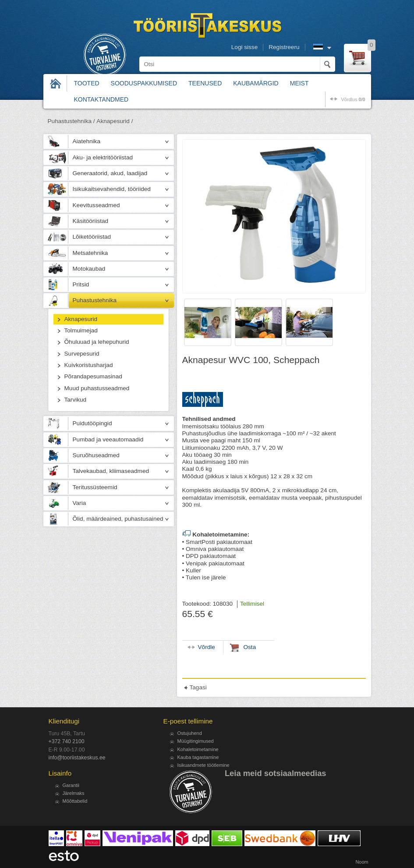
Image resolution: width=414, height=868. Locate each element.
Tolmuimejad (81, 330)
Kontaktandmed (101, 99)
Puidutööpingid (92, 423)
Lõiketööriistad (92, 237)
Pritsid (81, 284)
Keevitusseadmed (96, 205)
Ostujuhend (190, 733)
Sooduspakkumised (144, 83)
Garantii (71, 785)
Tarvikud (76, 400)
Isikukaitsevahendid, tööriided (112, 189)
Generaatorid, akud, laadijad (110, 173)
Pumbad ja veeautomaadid (108, 439)
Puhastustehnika (95, 300)
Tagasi (198, 687)
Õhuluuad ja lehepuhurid (97, 342)
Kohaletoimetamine (198, 749)
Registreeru (284, 47)
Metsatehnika (90, 253)
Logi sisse (244, 47)
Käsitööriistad (91, 221)
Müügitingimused (196, 741)
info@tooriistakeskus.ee (77, 758)
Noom (362, 862)
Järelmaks (74, 793)
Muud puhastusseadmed (97, 388)
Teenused (205, 83)
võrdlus (353, 99)
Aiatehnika (87, 141)
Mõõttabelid (75, 801)
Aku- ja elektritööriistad (103, 157)
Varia (80, 503)
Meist (299, 83)
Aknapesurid (81, 319)
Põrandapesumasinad (93, 376)
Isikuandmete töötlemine (203, 765)
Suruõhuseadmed (96, 455)
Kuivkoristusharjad (89, 365)
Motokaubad (89, 269)
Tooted (87, 83)
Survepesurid (82, 354)
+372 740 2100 (67, 741)
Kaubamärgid (256, 83)
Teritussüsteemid (95, 487)
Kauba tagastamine (198, 757)
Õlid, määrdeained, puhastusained (118, 519)
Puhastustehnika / (71, 121)
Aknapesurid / (115, 121)
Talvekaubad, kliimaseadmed (111, 471)
